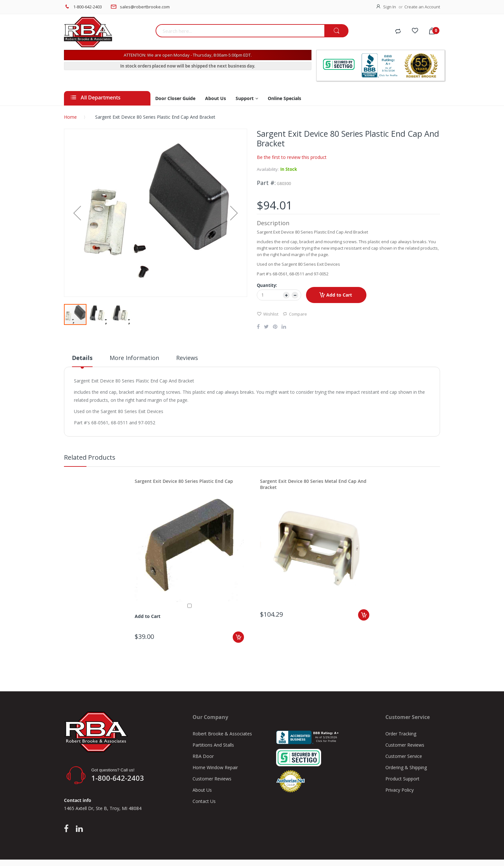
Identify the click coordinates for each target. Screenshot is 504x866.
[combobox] (240, 31)
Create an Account (422, 7)
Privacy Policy (400, 790)
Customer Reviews (212, 779)
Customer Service (404, 756)
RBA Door (203, 756)
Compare (295, 314)
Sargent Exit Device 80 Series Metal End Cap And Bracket (313, 484)
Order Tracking (401, 734)
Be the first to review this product (292, 157)
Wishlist (268, 314)
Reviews (187, 358)
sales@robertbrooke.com (145, 7)
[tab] (82, 360)
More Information (134, 358)
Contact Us (204, 801)
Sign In (390, 7)
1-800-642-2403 (88, 7)
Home (70, 117)
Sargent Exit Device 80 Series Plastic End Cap (184, 481)
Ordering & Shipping (406, 767)
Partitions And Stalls (213, 745)
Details (82, 358)
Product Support (402, 779)
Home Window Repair (215, 767)
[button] (77, 213)
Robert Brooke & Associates (222, 734)
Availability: (268, 169)
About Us (202, 790)
